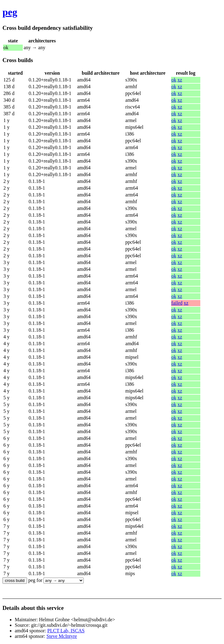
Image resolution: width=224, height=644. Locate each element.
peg (10, 12)
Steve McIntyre (62, 636)
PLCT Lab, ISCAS (66, 631)
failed (177, 303)
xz (180, 80)
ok (174, 80)
